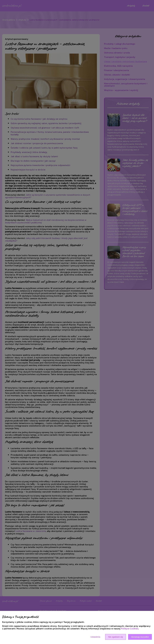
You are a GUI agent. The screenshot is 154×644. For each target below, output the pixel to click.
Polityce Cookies (130, 629)
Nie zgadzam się (116, 637)
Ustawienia (95, 637)
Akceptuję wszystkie (140, 637)
